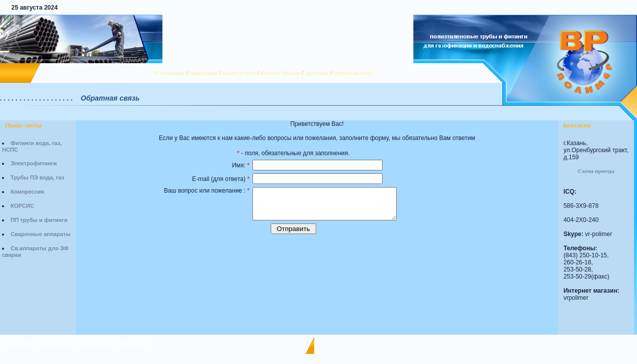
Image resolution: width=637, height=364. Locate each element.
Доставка (317, 73)
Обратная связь (353, 73)
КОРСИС (22, 206)
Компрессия (27, 192)
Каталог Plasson (280, 73)
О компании (169, 73)
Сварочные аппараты (41, 234)
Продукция (203, 73)
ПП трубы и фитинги (39, 220)
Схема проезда (596, 171)
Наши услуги (239, 73)
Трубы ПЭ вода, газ (37, 177)
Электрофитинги (34, 163)
